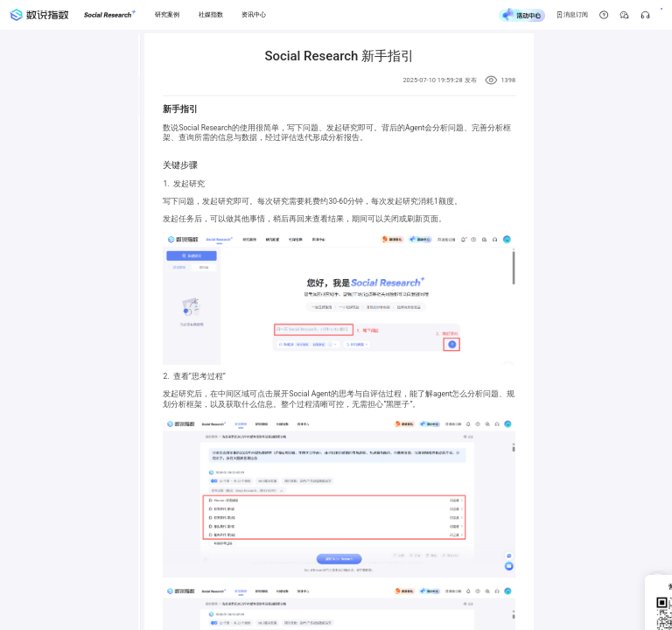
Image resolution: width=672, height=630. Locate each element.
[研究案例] (168, 15)
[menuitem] (139, 96)
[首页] (39, 15)
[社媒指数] (210, 15)
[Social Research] (110, 15)
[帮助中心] (562, 15)
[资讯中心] (254, 15)
